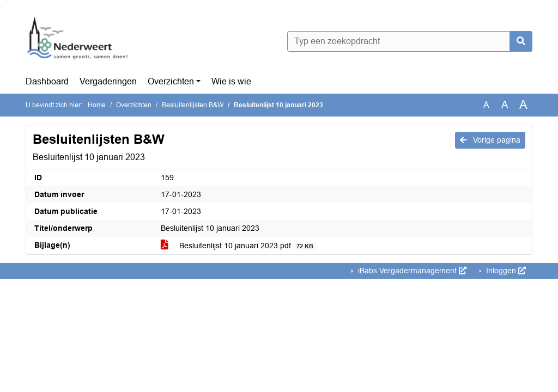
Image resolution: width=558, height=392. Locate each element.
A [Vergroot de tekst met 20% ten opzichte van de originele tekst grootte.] (505, 105)
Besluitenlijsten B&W (193, 105)
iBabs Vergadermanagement (411, 271)
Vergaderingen (108, 81)
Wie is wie (231, 81)
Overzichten (171, 81)
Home (97, 105)
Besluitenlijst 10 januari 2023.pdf (239, 246)
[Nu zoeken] (521, 41)
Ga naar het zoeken (1, 7)
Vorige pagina (490, 140)
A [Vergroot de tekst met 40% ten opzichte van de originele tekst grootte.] (523, 105)
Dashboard (47, 81)
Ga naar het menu (3, 7)
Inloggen (505, 271)
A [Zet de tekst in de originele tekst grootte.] (486, 105)
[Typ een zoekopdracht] (410, 41)
